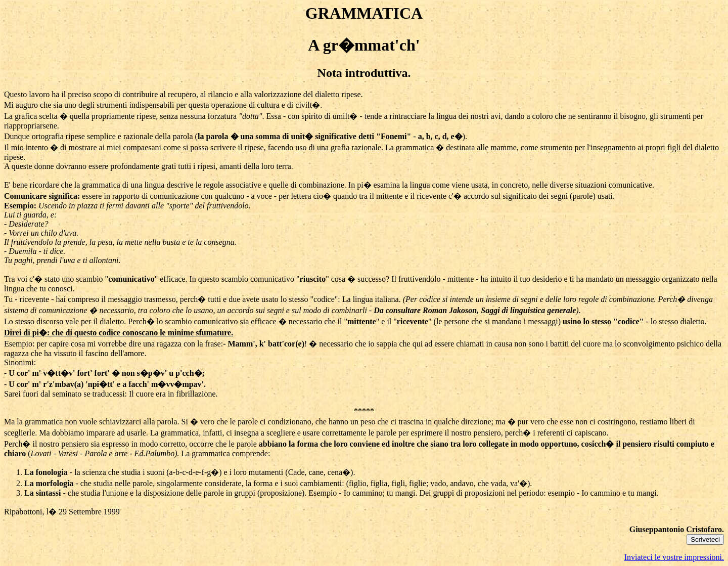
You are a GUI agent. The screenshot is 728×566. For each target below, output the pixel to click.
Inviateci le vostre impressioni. (674, 557)
